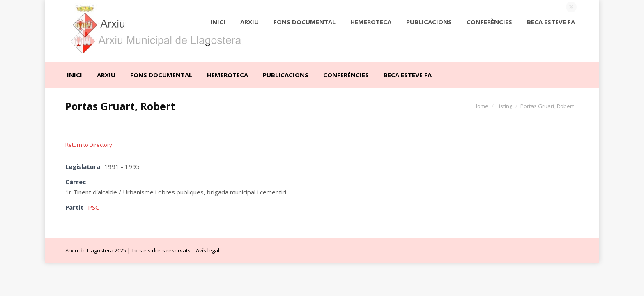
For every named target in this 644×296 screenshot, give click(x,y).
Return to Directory (89, 145)
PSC (93, 207)
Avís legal (208, 250)
